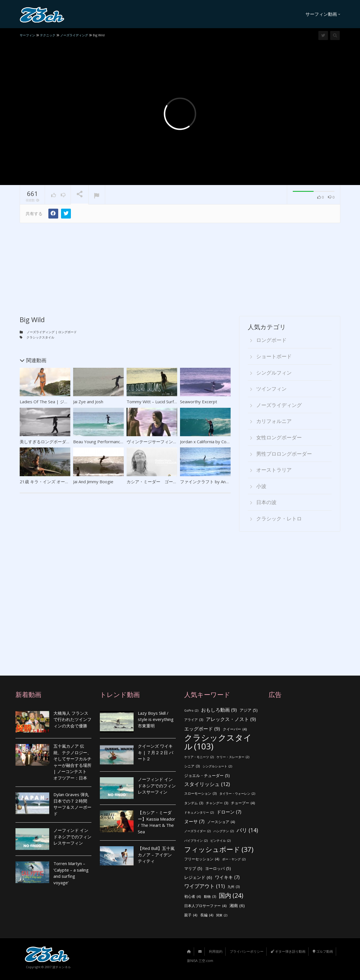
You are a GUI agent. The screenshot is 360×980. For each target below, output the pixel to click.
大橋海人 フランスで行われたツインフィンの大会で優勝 (72, 719)
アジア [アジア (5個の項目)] (249, 710)
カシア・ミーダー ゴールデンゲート (162, 482)
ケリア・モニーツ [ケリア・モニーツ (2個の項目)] (199, 757)
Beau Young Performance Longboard (109, 442)
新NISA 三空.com (200, 961)
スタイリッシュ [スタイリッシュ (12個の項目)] (207, 784)
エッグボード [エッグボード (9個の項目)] (202, 729)
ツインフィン (271, 389)
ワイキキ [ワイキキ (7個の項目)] (227, 877)
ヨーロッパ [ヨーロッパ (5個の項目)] (218, 869)
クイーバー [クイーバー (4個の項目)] (235, 729)
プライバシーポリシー (247, 951)
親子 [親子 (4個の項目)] (191, 915)
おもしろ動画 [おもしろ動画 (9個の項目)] (219, 710)
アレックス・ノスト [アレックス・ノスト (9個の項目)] (231, 719)
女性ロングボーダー (279, 437)
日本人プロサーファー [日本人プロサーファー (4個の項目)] (205, 906)
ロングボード (67, 332)
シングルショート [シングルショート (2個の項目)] (217, 766)
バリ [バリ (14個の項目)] (247, 830)
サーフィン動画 (323, 14)
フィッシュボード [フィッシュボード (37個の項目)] (219, 849)
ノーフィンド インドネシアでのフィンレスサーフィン (72, 837)
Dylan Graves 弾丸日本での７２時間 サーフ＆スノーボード (72, 804)
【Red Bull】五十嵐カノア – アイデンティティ (156, 855)
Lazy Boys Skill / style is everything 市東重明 (156, 719)
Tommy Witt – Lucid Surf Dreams (158, 402)
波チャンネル (62, 967)
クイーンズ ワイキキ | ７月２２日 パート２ (156, 752)
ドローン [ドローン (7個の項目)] (229, 812)
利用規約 (216, 951)
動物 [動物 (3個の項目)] (210, 897)
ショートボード (274, 356)
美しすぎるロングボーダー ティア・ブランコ (62, 442)
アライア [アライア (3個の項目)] (194, 720)
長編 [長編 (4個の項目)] (207, 915)
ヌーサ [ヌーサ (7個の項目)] (194, 822)
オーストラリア (274, 470)
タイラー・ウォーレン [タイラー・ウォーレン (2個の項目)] (237, 794)
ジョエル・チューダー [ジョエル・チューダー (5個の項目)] (207, 776)
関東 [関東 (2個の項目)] (222, 915)
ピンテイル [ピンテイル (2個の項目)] (220, 841)
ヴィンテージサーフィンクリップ (158, 442)
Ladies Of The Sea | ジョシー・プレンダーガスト (67, 402)
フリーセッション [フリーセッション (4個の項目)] (202, 859)
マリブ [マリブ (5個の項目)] (193, 869)
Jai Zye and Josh (88, 402)
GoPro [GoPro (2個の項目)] (191, 711)
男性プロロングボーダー (284, 454)
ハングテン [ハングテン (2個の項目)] (224, 831)
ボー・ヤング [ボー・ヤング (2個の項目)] (234, 859)
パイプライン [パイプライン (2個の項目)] (196, 841)
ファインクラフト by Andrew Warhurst (217, 482)
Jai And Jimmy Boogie (93, 482)
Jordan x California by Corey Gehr (212, 442)
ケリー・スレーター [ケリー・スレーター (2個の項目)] (233, 757)
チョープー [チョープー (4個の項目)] (243, 803)
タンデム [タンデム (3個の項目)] (194, 803)
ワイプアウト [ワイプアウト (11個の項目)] (204, 886)
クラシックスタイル (40, 337)
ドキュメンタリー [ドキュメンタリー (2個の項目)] (199, 813)
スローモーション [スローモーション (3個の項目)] (200, 794)
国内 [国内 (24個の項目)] (231, 896)
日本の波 (266, 502)
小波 (261, 486)
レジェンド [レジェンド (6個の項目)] (198, 877)
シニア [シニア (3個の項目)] (192, 766)
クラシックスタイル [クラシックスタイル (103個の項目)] (218, 742)
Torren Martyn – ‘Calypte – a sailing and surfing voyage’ (71, 873)
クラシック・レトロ (279, 518)
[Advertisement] (180, 265)
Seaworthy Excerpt (199, 402)
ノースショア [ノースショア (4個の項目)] (221, 822)
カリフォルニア (274, 421)
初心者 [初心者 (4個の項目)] (193, 897)
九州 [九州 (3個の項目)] (234, 887)
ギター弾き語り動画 (288, 951)
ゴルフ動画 (323, 951)
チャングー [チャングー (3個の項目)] (217, 803)
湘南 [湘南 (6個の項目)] (237, 906)
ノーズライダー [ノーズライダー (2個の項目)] (197, 831)
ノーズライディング (41, 332)
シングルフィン (274, 373)
